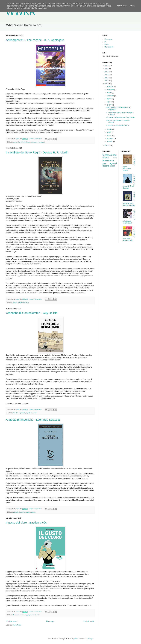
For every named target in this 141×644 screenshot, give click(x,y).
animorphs (16, 142)
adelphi (15, 512)
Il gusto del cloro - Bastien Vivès (26, 523)
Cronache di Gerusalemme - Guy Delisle (32, 313)
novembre (111, 90)
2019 (107, 72)
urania (112, 166)
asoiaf (15, 302)
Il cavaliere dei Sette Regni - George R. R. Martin (37, 152)
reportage (29, 413)
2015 (107, 84)
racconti (106, 166)
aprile (109, 132)
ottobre (109, 93)
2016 (107, 81)
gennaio (110, 141)
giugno (109, 105)
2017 (107, 78)
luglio (109, 102)
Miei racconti (109, 47)
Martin (20, 302)
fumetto (16, 413)
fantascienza (110, 155)
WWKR (21, 12)
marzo (109, 135)
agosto (109, 99)
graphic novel (31, 615)
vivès (38, 615)
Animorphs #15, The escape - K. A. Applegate (35, 40)
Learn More (122, 6)
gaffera (76, 639)
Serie (106, 44)
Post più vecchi (89, 621)
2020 (107, 69)
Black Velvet (17, 615)
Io (105, 42)
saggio (28, 512)
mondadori (26, 302)
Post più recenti (12, 621)
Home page (50, 621)
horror (115, 158)
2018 (107, 75)
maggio (110, 129)
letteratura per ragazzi (38, 142)
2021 (107, 66)
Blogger (91, 639)
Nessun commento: (36, 139)
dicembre (110, 87)
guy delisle (22, 413)
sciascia (33, 512)
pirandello (22, 512)
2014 (107, 145)
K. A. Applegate (25, 142)
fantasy (105, 158)
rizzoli (35, 413)
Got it (132, 6)
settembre (111, 96)
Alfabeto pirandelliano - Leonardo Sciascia (33, 420)
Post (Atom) (17, 625)
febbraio (110, 138)
